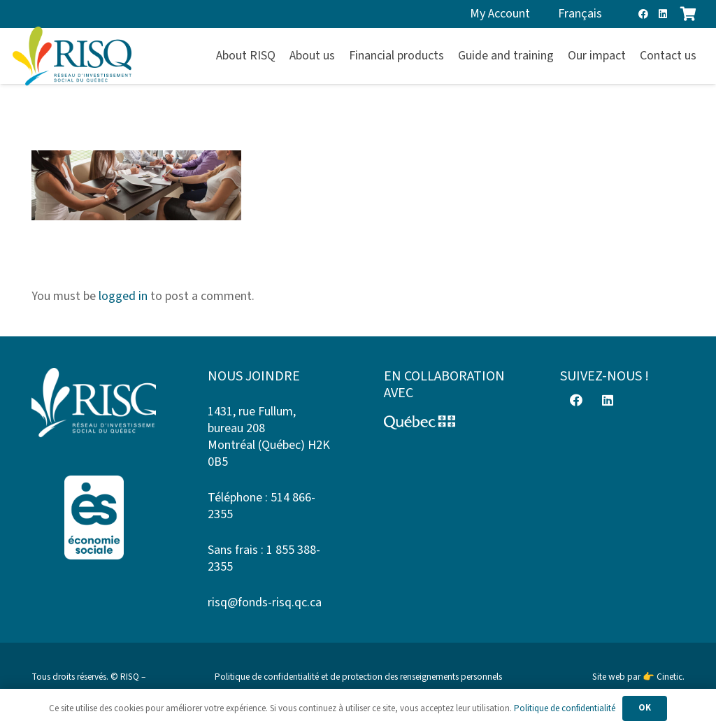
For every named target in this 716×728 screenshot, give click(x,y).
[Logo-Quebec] (446, 422)
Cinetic (670, 677)
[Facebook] (643, 14)
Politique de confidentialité (565, 708)
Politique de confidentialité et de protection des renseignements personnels (358, 677)
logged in (123, 296)
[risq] (72, 56)
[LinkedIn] (663, 14)
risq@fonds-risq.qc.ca (265, 602)
